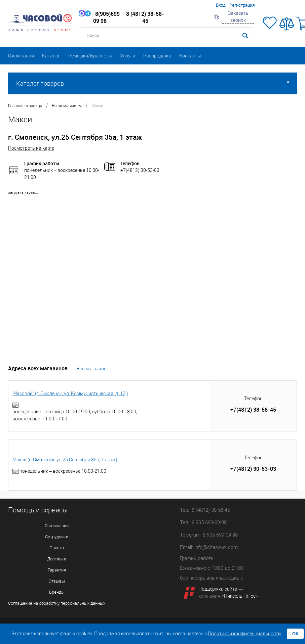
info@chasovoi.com (216, 547)
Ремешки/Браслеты (90, 56)
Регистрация (242, 5)
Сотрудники (57, 537)
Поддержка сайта (218, 589)
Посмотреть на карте (31, 148)
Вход (221, 5)
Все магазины (92, 369)
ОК (295, 634)
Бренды (57, 592)
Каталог (51, 56)
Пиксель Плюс (240, 596)
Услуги (128, 56)
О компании (21, 56)
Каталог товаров (152, 83)
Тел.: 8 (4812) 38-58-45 (205, 510)
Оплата (57, 548)
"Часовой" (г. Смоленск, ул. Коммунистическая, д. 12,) (70, 394)
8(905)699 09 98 (102, 17)
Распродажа (157, 56)
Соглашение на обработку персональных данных (57, 603)
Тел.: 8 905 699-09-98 (203, 522)
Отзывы (57, 581)
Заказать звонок (238, 17)
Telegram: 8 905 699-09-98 (209, 535)
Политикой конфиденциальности (244, 634)
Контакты (190, 56)
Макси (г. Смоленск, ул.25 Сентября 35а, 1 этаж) (65, 460)
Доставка (57, 559)
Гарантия (57, 570)
